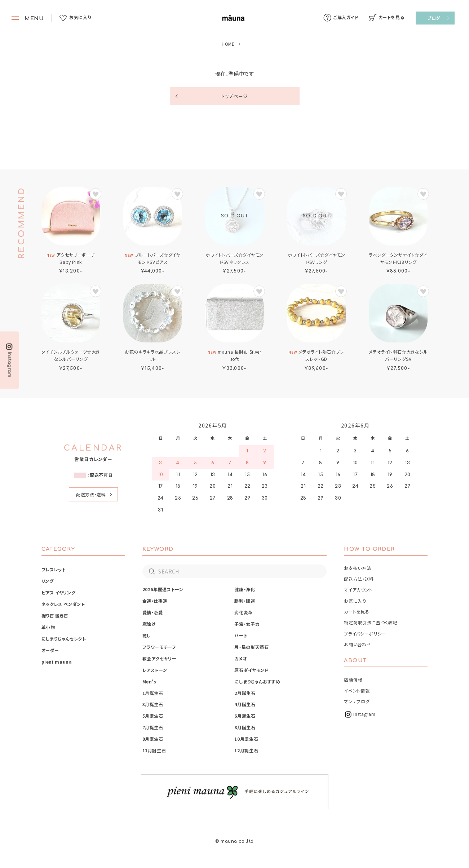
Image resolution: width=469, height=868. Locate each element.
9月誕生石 (153, 739)
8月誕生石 (245, 727)
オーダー (50, 650)
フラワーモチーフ (159, 647)
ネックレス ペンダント (63, 604)
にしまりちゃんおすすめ (257, 681)
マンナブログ (357, 701)
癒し (147, 635)
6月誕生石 (245, 716)
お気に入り (355, 601)
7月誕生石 (153, 727)
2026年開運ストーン (163, 589)
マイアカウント (358, 590)
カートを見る (357, 612)
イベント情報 (357, 690)
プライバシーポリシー (365, 634)
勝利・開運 (245, 601)
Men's (149, 681)
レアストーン (155, 670)
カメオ (241, 658)
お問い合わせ (357, 644)
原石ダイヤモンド (251, 670)
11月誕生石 (154, 750)
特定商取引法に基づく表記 (371, 622)
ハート (241, 635)
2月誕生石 (245, 693)
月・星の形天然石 (251, 647)
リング (48, 581)
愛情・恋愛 (153, 612)
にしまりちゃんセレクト (64, 639)
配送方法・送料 (91, 494)
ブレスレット (54, 569)
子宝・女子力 (247, 624)
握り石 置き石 (55, 615)
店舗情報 (353, 679)
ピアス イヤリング (59, 592)
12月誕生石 (246, 750)
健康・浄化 (245, 589)
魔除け (149, 624)
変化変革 (244, 612)
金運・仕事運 (155, 601)
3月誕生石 (153, 704)
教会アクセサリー (160, 658)
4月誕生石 (245, 704)
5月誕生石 (153, 716)
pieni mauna (57, 662)
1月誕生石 (153, 693)
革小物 (48, 627)
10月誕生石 (246, 739)
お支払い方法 (357, 568)
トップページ (234, 96)
